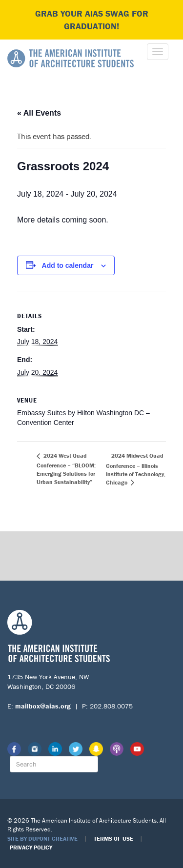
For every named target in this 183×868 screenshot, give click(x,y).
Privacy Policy (31, 847)
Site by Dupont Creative (42, 838)
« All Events (39, 113)
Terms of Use (113, 838)
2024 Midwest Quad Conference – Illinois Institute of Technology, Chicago (136, 469)
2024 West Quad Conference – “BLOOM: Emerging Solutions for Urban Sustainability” (66, 469)
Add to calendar (68, 265)
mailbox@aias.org (43, 706)
